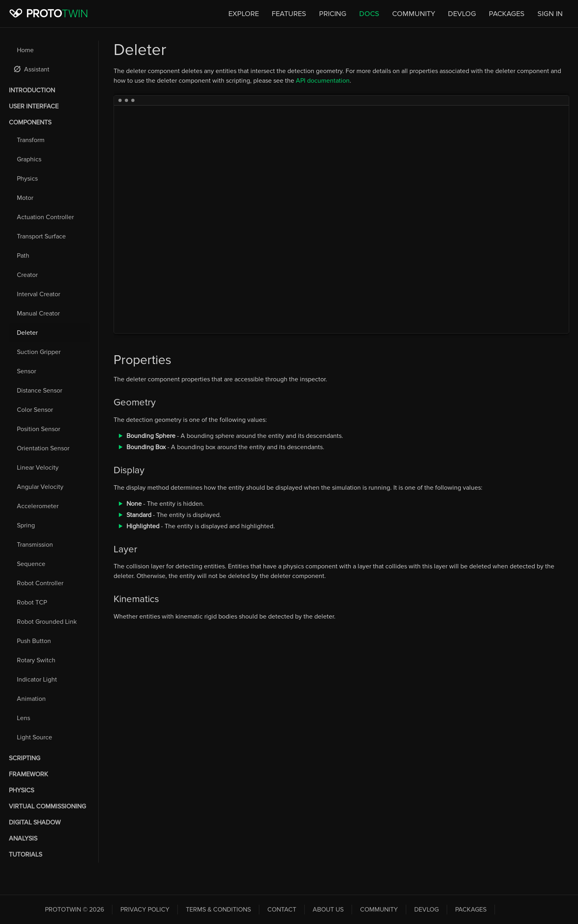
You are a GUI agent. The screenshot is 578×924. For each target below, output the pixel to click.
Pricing (333, 14)
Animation (31, 699)
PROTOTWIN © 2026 (74, 910)
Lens (23, 718)
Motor (25, 198)
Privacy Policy (145, 910)
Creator (27, 275)
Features (289, 14)
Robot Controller (40, 583)
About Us (328, 910)
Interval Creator (39, 294)
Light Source (35, 737)
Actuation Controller (45, 217)
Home (25, 50)
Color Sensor (35, 410)
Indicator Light (37, 680)
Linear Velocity (38, 468)
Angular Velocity (40, 487)
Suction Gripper (39, 352)
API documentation (323, 81)
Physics (27, 179)
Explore (244, 14)
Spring (26, 525)
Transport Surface (41, 236)
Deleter (27, 333)
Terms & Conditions (218, 910)
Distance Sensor (40, 391)
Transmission (35, 545)
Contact (282, 910)
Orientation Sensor (43, 448)
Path (23, 256)
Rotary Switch (36, 660)
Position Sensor (39, 429)
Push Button (34, 641)
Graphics (29, 159)
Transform (31, 140)
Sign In (550, 14)
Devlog (462, 14)
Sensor (26, 371)
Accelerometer (38, 506)
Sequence (31, 564)
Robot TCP (32, 602)
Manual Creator (38, 313)
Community (414, 14)
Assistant (32, 69)
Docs (369, 14)
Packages (507, 14)
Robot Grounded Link (47, 622)
